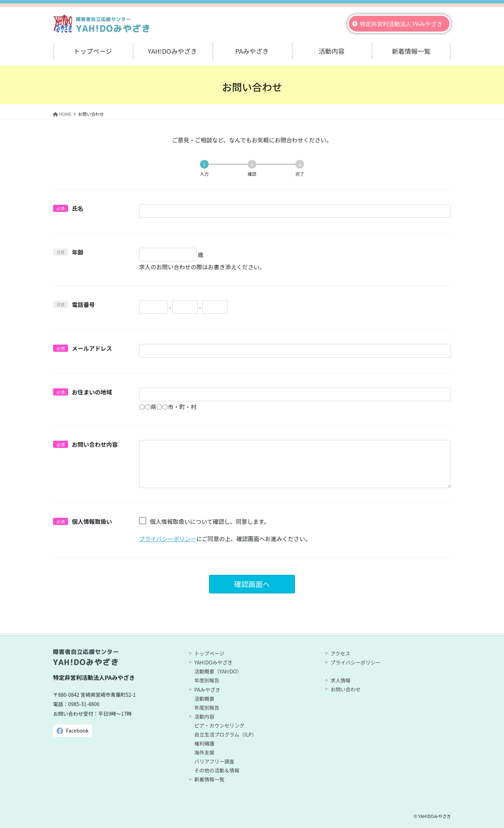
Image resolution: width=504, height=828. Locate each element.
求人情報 (341, 680)
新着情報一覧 (209, 779)
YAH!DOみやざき (213, 662)
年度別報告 (207, 680)
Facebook (77, 730)
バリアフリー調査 (214, 761)
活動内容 (204, 716)
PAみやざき (207, 690)
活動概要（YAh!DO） (218, 671)
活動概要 (204, 699)
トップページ (209, 653)
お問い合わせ (346, 689)
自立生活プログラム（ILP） (225, 734)
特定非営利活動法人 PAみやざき (401, 24)
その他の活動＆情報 (217, 770)
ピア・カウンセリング (219, 725)
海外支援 (204, 752)
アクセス (340, 653)
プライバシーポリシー (168, 539)
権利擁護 (204, 743)
